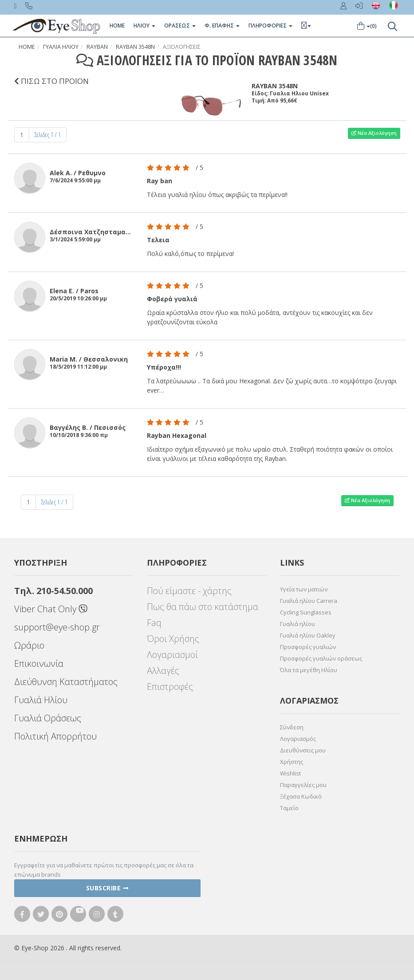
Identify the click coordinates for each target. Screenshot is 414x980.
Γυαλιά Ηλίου (41, 700)
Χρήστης (292, 762)
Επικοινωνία (39, 663)
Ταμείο (289, 808)
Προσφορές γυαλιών (308, 647)
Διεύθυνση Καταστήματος (66, 682)
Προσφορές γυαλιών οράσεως (321, 658)
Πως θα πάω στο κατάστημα (203, 607)
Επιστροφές (170, 687)
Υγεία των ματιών (304, 589)
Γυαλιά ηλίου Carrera (309, 601)
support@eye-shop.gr (57, 627)
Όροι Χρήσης (173, 639)
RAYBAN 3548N (135, 47)
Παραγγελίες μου (303, 785)
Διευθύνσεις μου (303, 750)
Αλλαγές (163, 671)
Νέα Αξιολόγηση (374, 133)
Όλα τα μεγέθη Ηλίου (309, 670)
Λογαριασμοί (172, 655)
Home (117, 26)
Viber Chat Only (51, 609)
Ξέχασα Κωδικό (301, 796)
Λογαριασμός (298, 739)
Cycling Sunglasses (306, 612)
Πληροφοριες (270, 26)
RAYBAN (97, 47)
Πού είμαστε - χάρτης (189, 591)
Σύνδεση (292, 727)
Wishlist (290, 773)
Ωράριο (29, 645)
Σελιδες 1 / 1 (48, 135)
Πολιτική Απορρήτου (55, 736)
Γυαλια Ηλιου (61, 47)
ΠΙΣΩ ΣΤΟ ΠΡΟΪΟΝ (51, 81)
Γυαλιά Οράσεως (48, 718)
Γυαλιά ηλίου (298, 624)
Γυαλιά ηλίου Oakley (308, 635)
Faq (154, 623)
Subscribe (107, 888)
